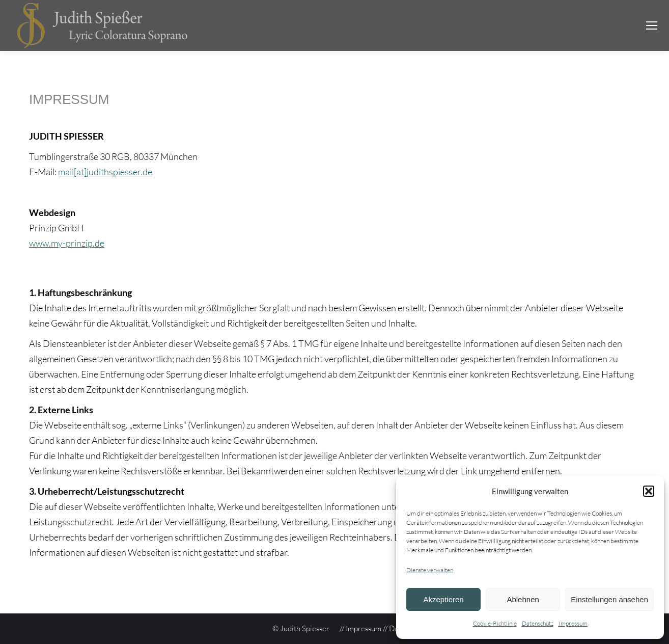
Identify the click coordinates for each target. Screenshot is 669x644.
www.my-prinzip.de (67, 243)
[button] (649, 491)
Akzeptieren (443, 599)
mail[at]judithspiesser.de (105, 172)
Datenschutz (538, 623)
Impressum (573, 623)
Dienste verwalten (430, 570)
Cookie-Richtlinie (495, 623)
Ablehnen (523, 599)
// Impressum (360, 628)
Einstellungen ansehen (609, 599)
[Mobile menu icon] (652, 25)
